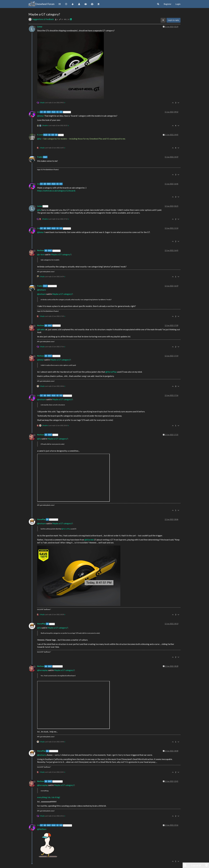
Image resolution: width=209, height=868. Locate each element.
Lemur (40, 27)
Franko (40, 157)
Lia (38, 112)
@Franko (57, 326)
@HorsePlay (111, 372)
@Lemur (67, 112)
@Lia (61, 135)
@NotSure (52, 286)
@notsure (42, 290)
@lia (39, 139)
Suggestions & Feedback (43, 19)
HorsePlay (41, 519)
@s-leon (41, 254)
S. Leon (40, 135)
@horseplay (42, 670)
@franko (41, 329)
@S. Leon (56, 251)
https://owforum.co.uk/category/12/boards (56, 191)
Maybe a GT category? (61, 254)
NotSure (41, 250)
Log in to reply (173, 20)
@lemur (41, 116)
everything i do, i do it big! (49, 797)
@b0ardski (89, 540)
